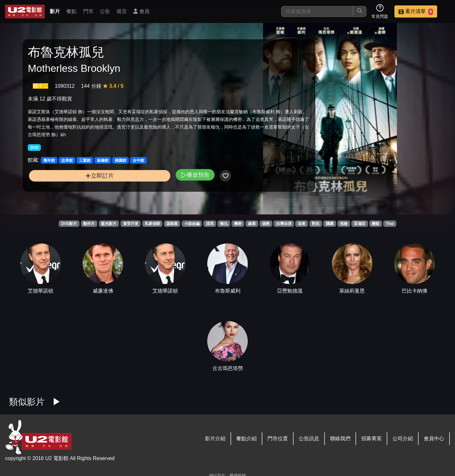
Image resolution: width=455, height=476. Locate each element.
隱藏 (330, 224)
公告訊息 (309, 439)
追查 (302, 224)
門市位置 (278, 439)
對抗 (316, 224)
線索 (252, 224)
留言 (122, 11)
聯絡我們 (340, 439)
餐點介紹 (246, 439)
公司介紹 (403, 439)
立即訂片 (78, 188)
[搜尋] (317, 11)
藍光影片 (109, 224)
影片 (55, 11)
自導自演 (284, 224)
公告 (105, 11)
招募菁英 (371, 439)
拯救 (266, 224)
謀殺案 (172, 224)
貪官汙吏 (131, 224)
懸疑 (376, 224)
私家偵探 (152, 224)
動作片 (89, 224)
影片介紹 (215, 439)
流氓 (210, 224)
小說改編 (192, 224)
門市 (88, 11)
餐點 (71, 11)
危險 (344, 224)
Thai (390, 224)
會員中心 (434, 439)
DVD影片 (69, 224)
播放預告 (151, 187)
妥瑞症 (360, 224)
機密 (238, 224)
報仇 (224, 224)
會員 (141, 11)
